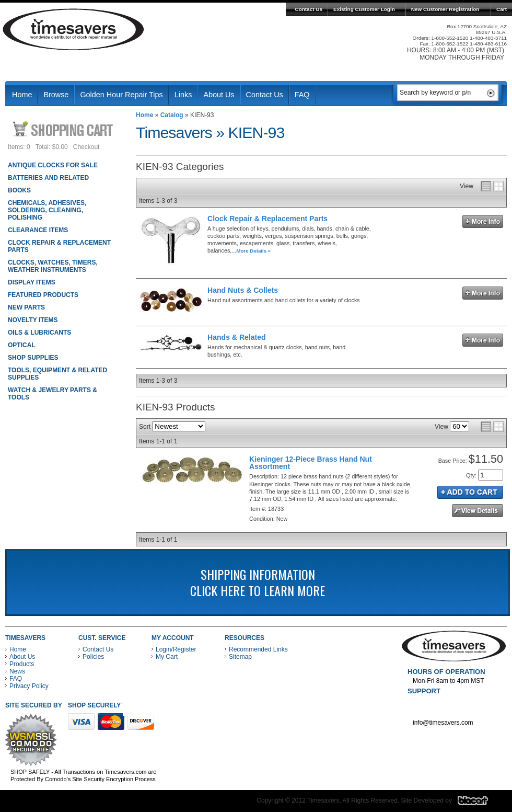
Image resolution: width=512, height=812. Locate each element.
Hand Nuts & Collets (243, 290)
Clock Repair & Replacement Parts (267, 219)
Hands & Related (237, 337)
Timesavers (74, 29)
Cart (502, 9)
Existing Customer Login (364, 9)
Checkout (86, 147)
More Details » (253, 251)
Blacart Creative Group (479, 803)
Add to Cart (470, 492)
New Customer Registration (445, 9)
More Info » (483, 221)
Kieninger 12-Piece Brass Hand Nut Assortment (311, 463)
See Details (478, 511)
